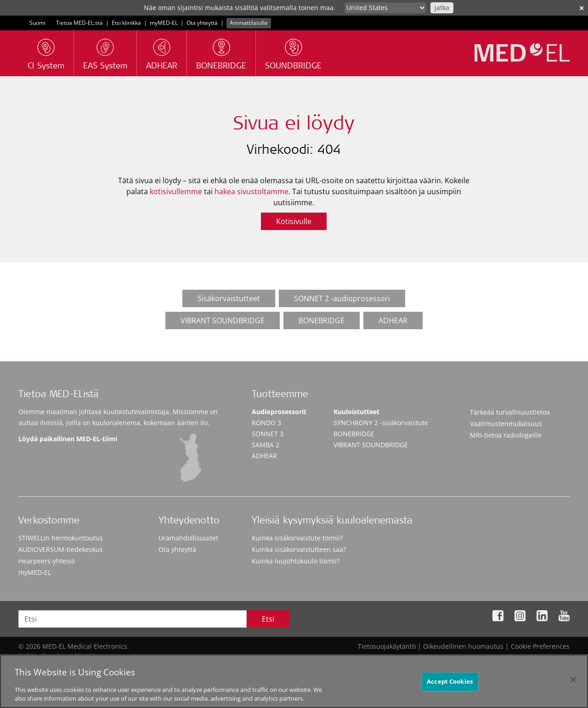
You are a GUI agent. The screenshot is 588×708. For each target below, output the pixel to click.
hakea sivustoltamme (252, 191)
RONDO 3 (266, 423)
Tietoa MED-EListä (59, 395)
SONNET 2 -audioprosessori (342, 298)
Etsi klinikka (126, 23)
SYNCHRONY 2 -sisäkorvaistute (381, 423)
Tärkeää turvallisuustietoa (510, 412)
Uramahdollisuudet (188, 538)
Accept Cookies (450, 686)
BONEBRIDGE (322, 320)
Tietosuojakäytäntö (387, 646)
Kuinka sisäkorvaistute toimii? (297, 538)
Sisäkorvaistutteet (229, 298)
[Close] (573, 684)
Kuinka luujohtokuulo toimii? (296, 561)
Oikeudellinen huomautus (463, 646)
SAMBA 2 (266, 445)
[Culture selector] (385, 8)
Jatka (442, 8)
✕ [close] (582, 8)
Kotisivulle (294, 221)
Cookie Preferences (540, 646)
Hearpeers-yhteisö (47, 561)
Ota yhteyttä (202, 23)
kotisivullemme (176, 191)
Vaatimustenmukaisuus (506, 424)
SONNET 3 (268, 434)
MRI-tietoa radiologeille (506, 435)
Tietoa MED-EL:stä (79, 23)
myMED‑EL (164, 23)
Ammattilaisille (249, 23)
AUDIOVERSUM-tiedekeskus (61, 549)
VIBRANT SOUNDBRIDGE (223, 320)
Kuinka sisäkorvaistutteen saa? (299, 549)
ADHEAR (393, 320)
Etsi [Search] (268, 619)
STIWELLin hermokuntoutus (61, 538)
